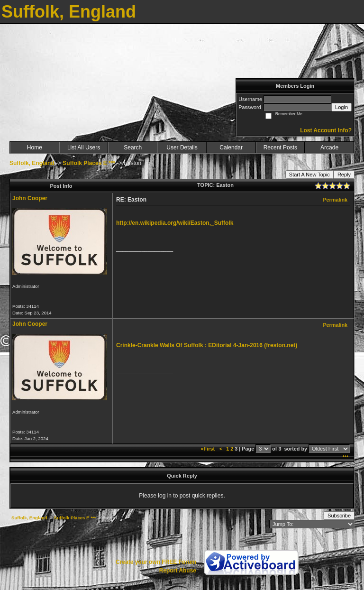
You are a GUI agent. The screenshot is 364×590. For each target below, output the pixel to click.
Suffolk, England (32, 163)
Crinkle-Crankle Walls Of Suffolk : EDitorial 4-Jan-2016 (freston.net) (207, 345)
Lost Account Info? (326, 130)
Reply (344, 175)
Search (133, 147)
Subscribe (339, 516)
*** (345, 457)
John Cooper (30, 198)
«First (209, 449)
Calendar (231, 147)
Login (341, 107)
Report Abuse (178, 571)
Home (35, 147)
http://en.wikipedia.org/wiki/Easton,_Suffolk (175, 223)
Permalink (335, 200)
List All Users (84, 147)
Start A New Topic (309, 175)
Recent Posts (280, 147)
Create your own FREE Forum (156, 562)
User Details (182, 147)
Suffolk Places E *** (89, 163)
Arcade (329, 147)
